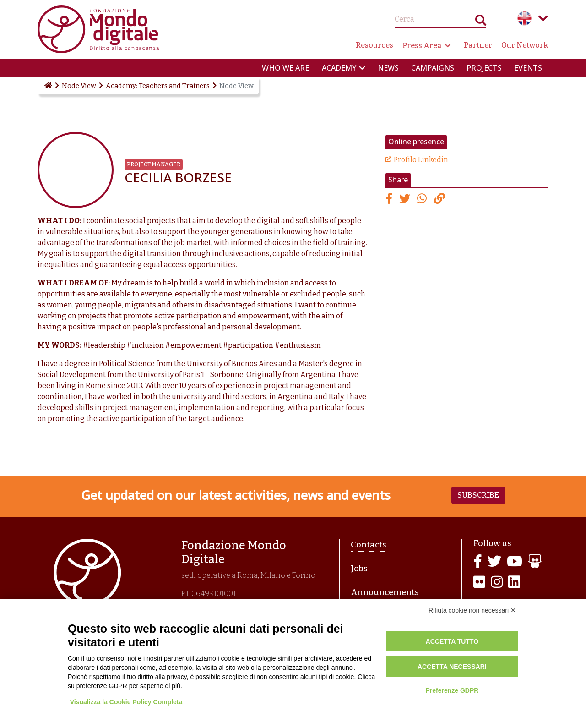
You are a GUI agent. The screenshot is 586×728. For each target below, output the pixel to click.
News (388, 68)
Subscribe (478, 495)
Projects (484, 68)
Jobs (359, 569)
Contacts (369, 545)
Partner (478, 45)
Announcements (385, 592)
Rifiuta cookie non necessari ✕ (472, 610)
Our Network (525, 45)
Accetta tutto (452, 641)
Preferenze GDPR (452, 690)
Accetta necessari (452, 667)
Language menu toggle (543, 18)
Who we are (285, 68)
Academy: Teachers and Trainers (158, 86)
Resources (374, 45)
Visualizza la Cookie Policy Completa (126, 702)
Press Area (422, 46)
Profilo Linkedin (421, 160)
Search (481, 22)
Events (528, 68)
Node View (79, 86)
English (525, 18)
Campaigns (433, 68)
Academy (339, 68)
